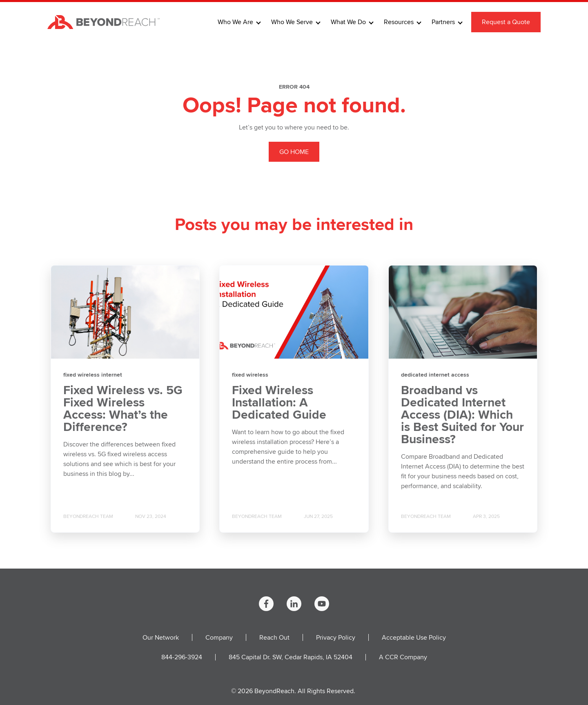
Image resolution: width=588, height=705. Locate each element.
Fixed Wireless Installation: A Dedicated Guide (279, 402)
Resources (399, 22)
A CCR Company (403, 657)
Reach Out (274, 637)
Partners (443, 22)
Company (219, 637)
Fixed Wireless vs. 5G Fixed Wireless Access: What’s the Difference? (123, 408)
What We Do (348, 22)
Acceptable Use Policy (414, 637)
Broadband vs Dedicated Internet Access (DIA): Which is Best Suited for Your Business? (462, 415)
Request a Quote (506, 22)
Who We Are (235, 22)
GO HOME (294, 152)
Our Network (161, 637)
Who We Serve (292, 22)
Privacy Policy (336, 637)
